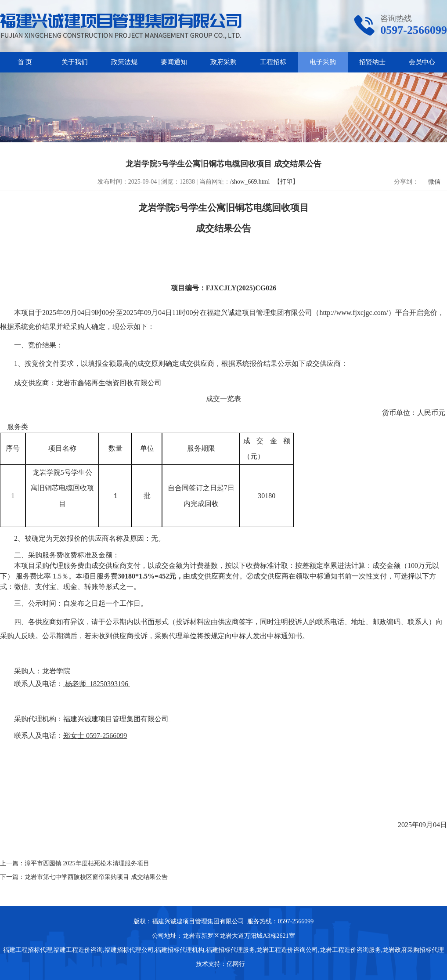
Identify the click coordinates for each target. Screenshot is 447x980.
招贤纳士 (372, 62)
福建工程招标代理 (28, 950)
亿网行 (237, 964)
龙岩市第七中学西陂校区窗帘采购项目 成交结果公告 (96, 877)
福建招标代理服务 (231, 950)
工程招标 (273, 62)
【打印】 (286, 182)
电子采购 (323, 62)
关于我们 (75, 62)
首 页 (25, 62)
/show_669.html (250, 182)
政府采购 (223, 62)
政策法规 (124, 62)
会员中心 (422, 62)
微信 (434, 182)
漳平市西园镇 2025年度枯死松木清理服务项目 (87, 863)
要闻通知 (174, 62)
